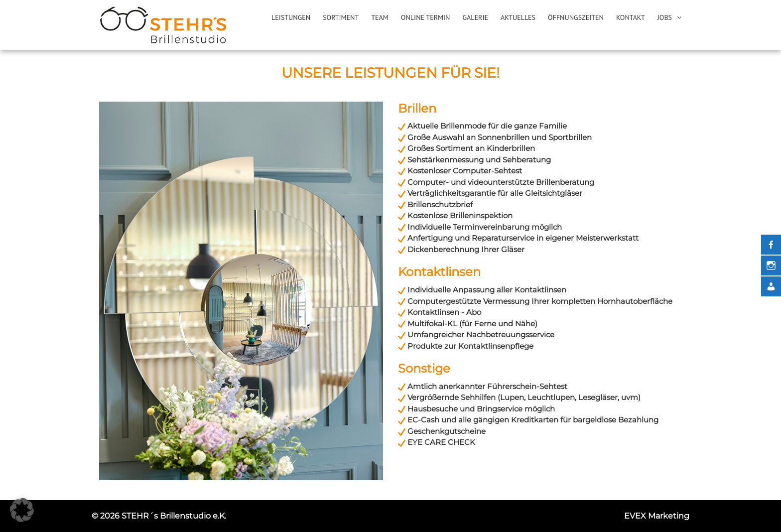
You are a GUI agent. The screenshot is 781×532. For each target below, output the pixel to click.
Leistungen (291, 17)
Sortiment (341, 17)
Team (380, 17)
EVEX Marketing (657, 516)
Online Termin (426, 17)
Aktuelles (518, 17)
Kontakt (631, 17)
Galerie (475, 17)
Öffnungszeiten (576, 17)
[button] (22, 510)
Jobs (665, 17)
